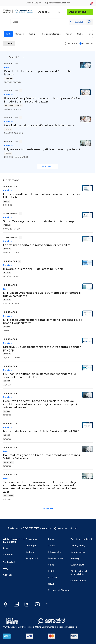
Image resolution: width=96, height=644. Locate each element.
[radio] (66, 43)
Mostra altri (47, 166)
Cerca (89, 22)
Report (69, 34)
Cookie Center (78, 581)
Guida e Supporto (34, 3)
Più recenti (72, 43)
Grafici (80, 34)
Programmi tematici (51, 34)
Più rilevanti (87, 43)
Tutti (8, 34)
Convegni (20, 34)
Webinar (33, 34)
